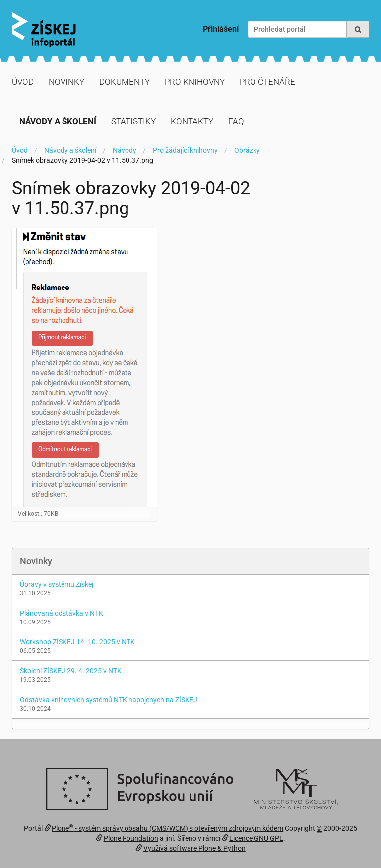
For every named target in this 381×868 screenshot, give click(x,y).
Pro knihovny (195, 82)
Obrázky (247, 150)
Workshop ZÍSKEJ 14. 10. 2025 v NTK (77, 642)
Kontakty (192, 121)
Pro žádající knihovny (185, 150)
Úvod (23, 82)
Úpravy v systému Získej (57, 584)
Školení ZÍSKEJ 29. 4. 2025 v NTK (71, 671)
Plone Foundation (131, 838)
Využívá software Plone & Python (194, 848)
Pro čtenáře (267, 82)
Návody (125, 150)
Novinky (66, 82)
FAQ (236, 121)
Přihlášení (221, 29)
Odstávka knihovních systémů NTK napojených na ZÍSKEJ (109, 700)
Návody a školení (58, 121)
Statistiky (133, 121)
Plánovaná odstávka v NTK (62, 613)
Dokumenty (125, 82)
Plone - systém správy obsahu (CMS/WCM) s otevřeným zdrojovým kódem (167, 828)
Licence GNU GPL (256, 838)
